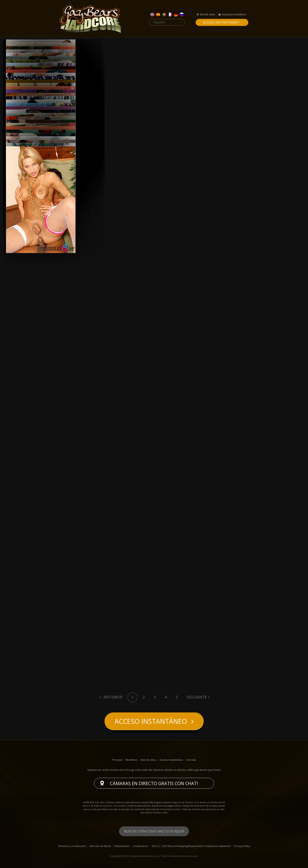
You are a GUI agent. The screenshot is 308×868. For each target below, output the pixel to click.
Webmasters (122, 846)
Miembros (132, 760)
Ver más (191, 760)
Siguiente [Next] (197, 697)
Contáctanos (141, 846)
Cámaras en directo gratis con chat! (154, 783)
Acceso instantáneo (220, 22)
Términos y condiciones (72, 846)
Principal (117, 760)
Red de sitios (208, 14)
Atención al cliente (100, 846)
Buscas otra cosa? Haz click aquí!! (154, 831)
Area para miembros (234, 14)
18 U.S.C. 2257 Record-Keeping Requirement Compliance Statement (191, 846)
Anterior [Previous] (112, 697)
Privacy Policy (242, 846)
